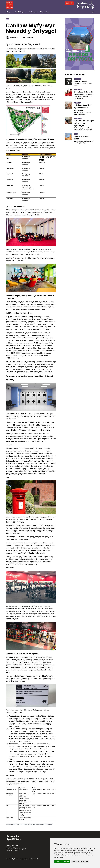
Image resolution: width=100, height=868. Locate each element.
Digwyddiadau (45, 12)
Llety (8, 12)
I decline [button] (66, 862)
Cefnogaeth (33, 12)
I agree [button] (58, 862)
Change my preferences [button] (80, 862)
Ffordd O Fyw (20, 12)
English (69, 3)
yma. (45, 441)
